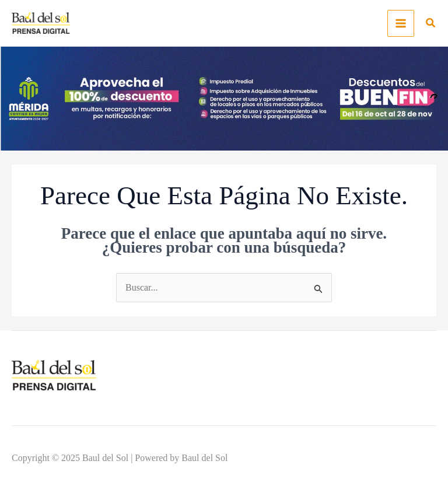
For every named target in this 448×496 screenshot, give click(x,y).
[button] (431, 25)
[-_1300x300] (224, 98)
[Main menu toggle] (401, 23)
